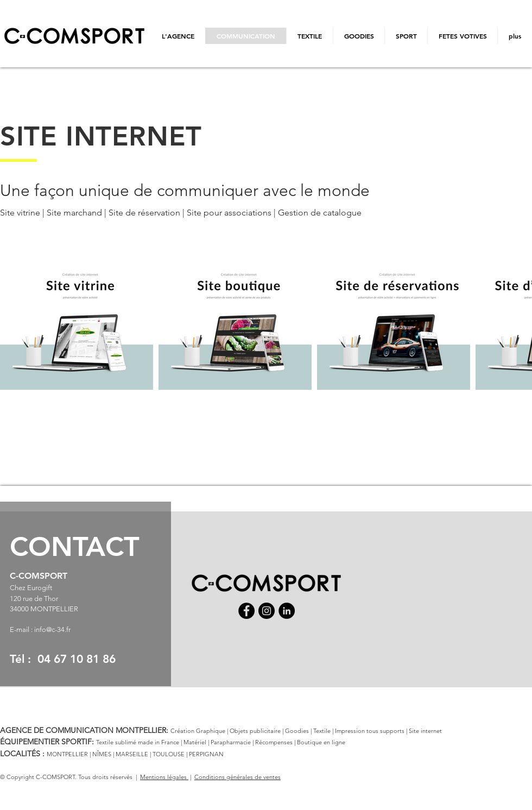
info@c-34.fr (52, 629)
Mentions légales (164, 777)
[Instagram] (267, 611)
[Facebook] (246, 611)
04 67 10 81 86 (77, 659)
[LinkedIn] (287, 611)
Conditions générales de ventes (237, 777)
